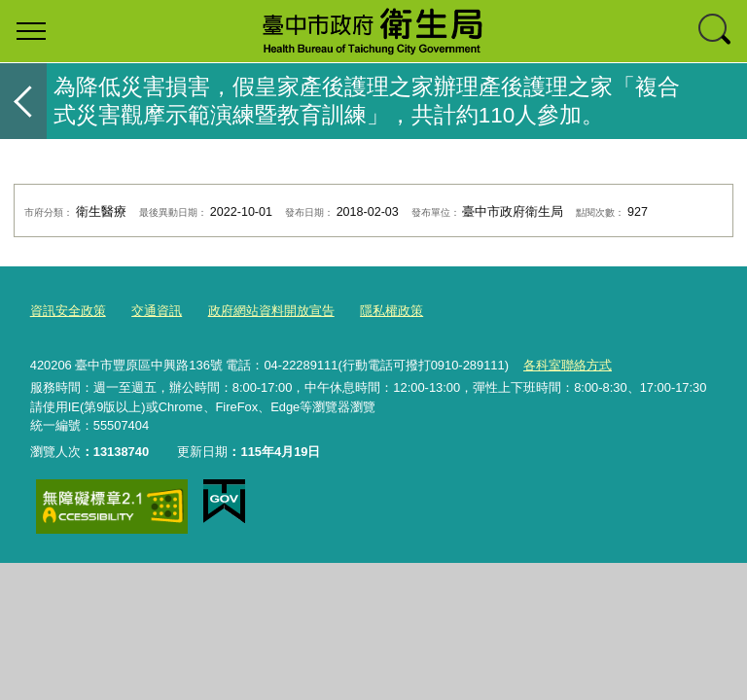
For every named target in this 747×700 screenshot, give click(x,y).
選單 (31, 31)
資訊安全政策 (68, 311)
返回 (23, 101)
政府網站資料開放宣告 (271, 311)
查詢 (716, 31)
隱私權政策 (391, 311)
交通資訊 (157, 311)
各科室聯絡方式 (568, 365)
